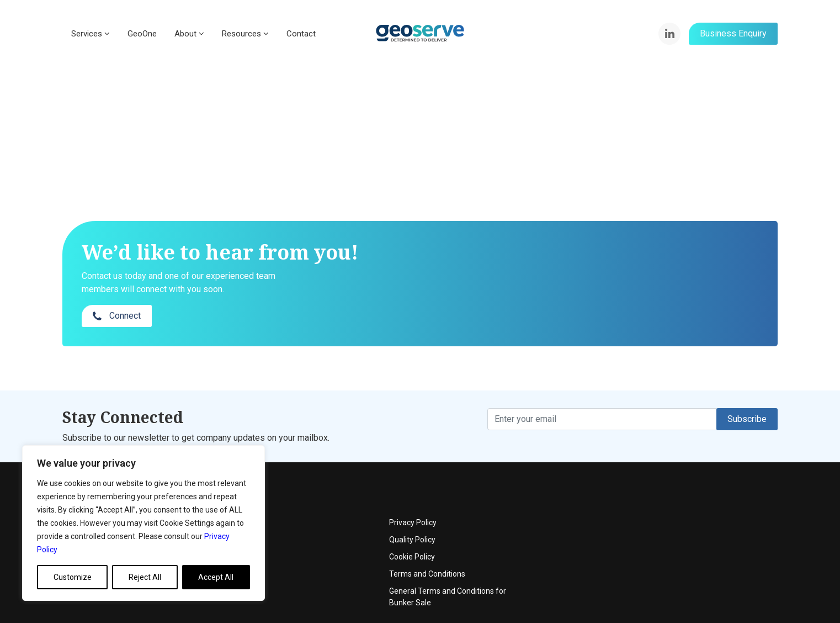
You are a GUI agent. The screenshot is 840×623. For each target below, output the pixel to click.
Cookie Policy (655, 514)
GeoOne (142, 34)
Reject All (145, 577)
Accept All (216, 577)
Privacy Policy (656, 479)
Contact (301, 34)
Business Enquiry (733, 33)
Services (91, 34)
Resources (245, 34)
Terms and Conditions (670, 531)
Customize (73, 577)
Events (320, 497)
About (189, 34)
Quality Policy (655, 497)
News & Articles (335, 531)
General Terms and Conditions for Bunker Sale (690, 554)
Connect (634, 273)
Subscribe (747, 397)
